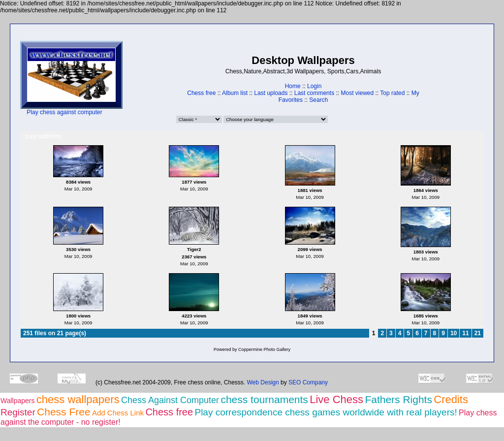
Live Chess (336, 399)
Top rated (392, 93)
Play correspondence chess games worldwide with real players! (326, 412)
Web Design (263, 382)
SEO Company (308, 382)
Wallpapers (18, 401)
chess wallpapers (78, 399)
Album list (235, 93)
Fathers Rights (398, 399)
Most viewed (357, 93)
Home (293, 86)
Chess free (201, 93)
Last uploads (271, 93)
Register (18, 412)
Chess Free (64, 412)
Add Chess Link (118, 413)
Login (314, 86)
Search (318, 100)
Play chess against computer (64, 112)
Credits (451, 399)
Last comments (314, 93)
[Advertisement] (153, 79)
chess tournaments (264, 399)
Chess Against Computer (170, 400)
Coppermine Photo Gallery (264, 349)
